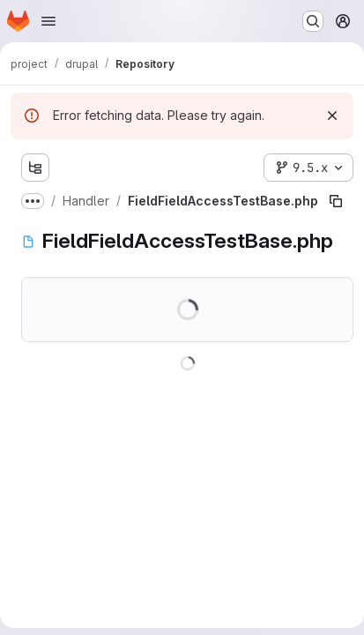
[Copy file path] (336, 201)
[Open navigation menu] (48, 21)
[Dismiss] (332, 116)
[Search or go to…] (313, 21)
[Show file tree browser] (35, 168)
